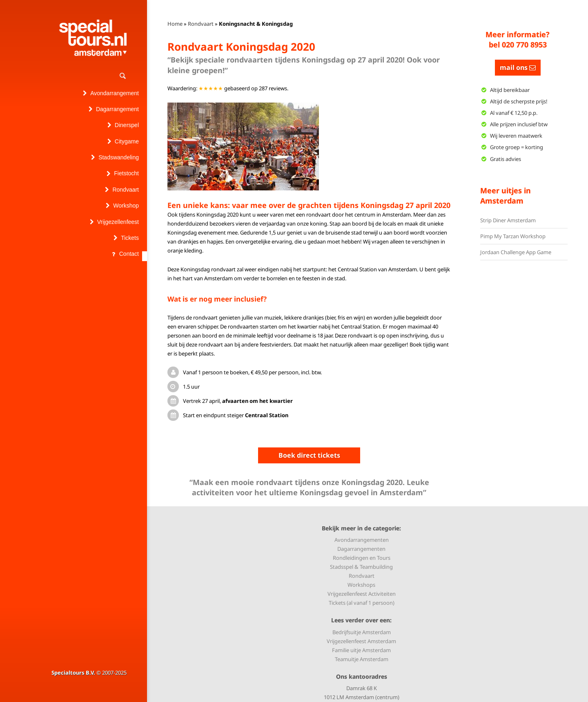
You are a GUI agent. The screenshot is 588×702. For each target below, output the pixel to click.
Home (175, 24)
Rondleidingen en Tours (362, 558)
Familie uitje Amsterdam (361, 650)
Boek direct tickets (309, 455)
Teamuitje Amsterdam (362, 659)
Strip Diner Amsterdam (508, 220)
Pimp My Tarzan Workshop (513, 236)
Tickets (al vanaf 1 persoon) (362, 603)
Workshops (361, 585)
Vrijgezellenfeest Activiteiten (362, 594)
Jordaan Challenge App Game (516, 252)
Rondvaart (201, 24)
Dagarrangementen (361, 549)
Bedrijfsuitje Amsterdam (362, 632)
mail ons (518, 67)
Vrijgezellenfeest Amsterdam (361, 641)
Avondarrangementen (362, 540)
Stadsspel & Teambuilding (361, 567)
